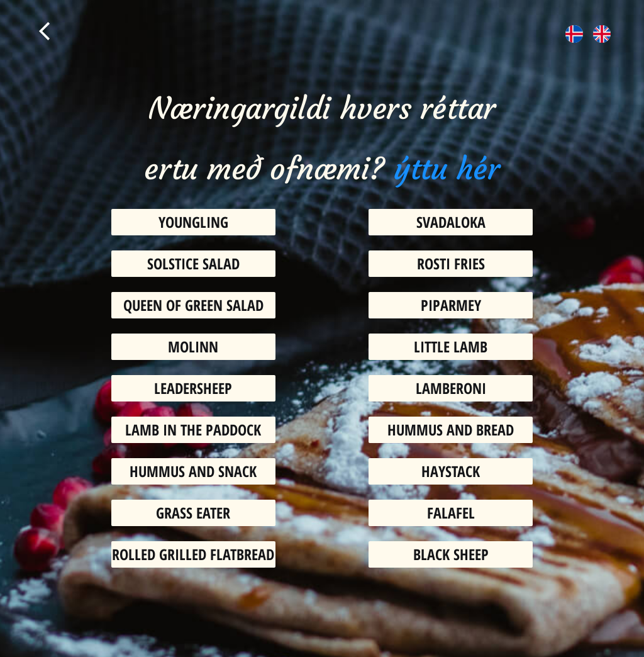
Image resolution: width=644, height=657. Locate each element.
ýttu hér (447, 169)
